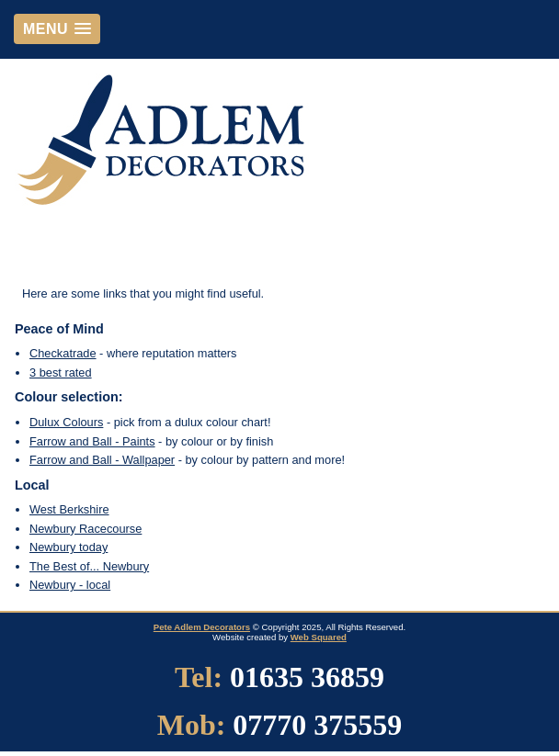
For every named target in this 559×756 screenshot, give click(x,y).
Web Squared (319, 637)
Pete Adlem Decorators (202, 627)
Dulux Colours (66, 422)
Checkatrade (63, 353)
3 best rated (61, 372)
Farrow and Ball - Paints (92, 441)
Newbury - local (70, 585)
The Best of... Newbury (89, 566)
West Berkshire (69, 509)
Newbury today (68, 547)
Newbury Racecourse (86, 529)
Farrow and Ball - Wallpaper (102, 460)
